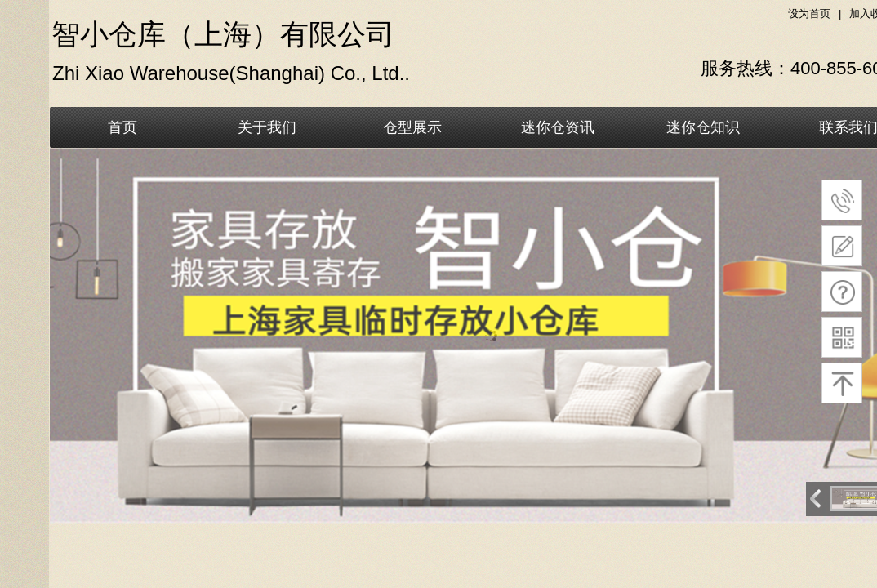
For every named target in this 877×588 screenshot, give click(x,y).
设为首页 (809, 13)
